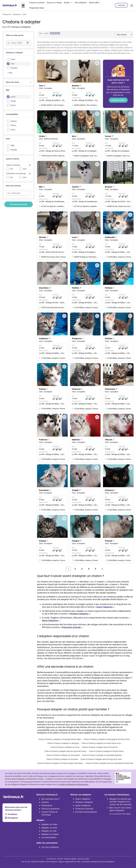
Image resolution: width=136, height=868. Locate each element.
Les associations (49, 837)
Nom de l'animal (13, 186)
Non (25, 169)
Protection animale (71, 627)
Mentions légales (70, 859)
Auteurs (45, 802)
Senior (13, 105)
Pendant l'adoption (84, 802)
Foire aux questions (51, 809)
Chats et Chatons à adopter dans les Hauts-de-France (66, 751)
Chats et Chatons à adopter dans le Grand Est (100, 747)
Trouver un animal (37, 3)
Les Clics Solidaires (50, 847)
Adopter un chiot (49, 828)
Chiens (13, 125)
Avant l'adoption (83, 799)
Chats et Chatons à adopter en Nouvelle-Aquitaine (102, 755)
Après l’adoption (50, 620)
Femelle (14, 150)
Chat (12, 64)
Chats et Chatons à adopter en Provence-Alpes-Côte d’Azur (60, 763)
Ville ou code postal (15, 35)
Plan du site (26, 862)
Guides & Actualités (38, 862)
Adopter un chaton (50, 834)
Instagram (11, 818)
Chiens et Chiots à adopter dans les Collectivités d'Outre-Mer (109, 763)
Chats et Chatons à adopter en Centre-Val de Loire (101, 743)
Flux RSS (60, 859)
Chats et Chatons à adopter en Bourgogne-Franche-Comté (107, 739)
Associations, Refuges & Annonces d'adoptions (98, 862)
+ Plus (10, 73)
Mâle (13, 145)
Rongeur (14, 68)
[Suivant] (102, 569)
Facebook (11, 814)
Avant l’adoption (104, 607)
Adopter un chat (49, 831)
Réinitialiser (55, 33)
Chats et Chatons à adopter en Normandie (63, 755)
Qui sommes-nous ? (51, 799)
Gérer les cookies (83, 859)
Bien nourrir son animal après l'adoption (120, 811)
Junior (13, 97)
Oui (11, 169)
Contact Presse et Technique (49, 813)
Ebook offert (94, 3)
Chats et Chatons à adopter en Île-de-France (106, 751)
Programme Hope (37, 8)
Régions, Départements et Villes (70, 862)
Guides (67, 3)
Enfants (14, 121)
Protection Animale (84, 809)
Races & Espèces (52, 862)
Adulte (13, 101)
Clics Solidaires (81, 3)
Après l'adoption (83, 805)
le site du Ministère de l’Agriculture (74, 784)
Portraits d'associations (86, 812)
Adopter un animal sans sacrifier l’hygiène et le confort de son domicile (120, 802)
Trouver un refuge (54, 3)
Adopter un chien (49, 824)
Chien (13, 59)
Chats (13, 130)
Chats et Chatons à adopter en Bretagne (63, 743)
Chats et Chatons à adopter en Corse (65, 747)
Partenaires (47, 805)
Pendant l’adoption (79, 614)
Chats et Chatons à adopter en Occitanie (62, 759)
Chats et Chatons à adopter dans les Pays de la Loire (101, 759)
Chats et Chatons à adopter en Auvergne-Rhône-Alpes (60, 739)
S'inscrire (121, 5)
